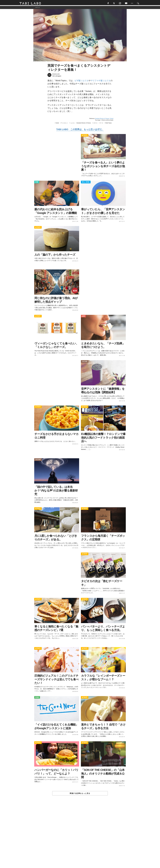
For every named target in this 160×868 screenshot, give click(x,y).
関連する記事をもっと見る (80, 794)
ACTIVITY (85, 136)
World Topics (108, 124)
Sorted (57, 124)
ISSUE (37, 698)
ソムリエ (72, 124)
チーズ (101, 124)
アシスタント (64, 124)
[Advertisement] (80, 837)
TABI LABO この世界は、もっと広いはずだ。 (80, 130)
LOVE (83, 317)
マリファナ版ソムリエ (101, 81)
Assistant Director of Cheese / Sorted (104, 119)
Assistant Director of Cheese (84, 124)
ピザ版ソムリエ (82, 81)
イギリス (95, 124)
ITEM (37, 183)
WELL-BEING (86, 183)
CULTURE (38, 272)
